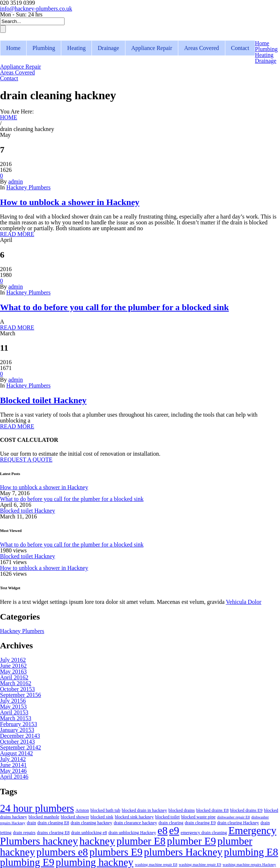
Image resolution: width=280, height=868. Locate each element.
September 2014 (20, 747)
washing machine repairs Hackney (249, 865)
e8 (163, 830)
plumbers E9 (116, 852)
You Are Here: (17, 111)
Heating (76, 48)
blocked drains (182, 810)
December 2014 (20, 736)
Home (13, 48)
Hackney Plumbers (28, 187)
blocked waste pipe (198, 817)
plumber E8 (141, 841)
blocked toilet (168, 817)
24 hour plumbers (37, 808)
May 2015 (13, 707)
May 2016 (13, 672)
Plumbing (44, 48)
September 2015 (20, 695)
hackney (97, 841)
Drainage (108, 48)
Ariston (82, 810)
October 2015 (17, 689)
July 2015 (13, 701)
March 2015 (16, 718)
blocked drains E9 (246, 810)
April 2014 (14, 777)
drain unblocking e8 (89, 833)
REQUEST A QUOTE (26, 460)
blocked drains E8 (212, 810)
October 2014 (17, 742)
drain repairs (24, 833)
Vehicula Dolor (244, 602)
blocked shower (75, 817)
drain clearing (171, 823)
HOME (9, 117)
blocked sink (102, 817)
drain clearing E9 (200, 823)
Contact (240, 48)
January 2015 (17, 730)
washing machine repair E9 (200, 865)
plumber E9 (191, 841)
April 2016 (14, 677)
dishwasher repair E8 (233, 817)
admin (16, 182)
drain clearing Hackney (238, 823)
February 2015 (19, 724)
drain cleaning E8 (53, 823)
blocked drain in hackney (144, 810)
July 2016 (13, 660)
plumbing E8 (251, 852)
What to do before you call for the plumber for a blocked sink (114, 307)
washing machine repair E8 (156, 865)
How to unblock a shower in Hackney (70, 202)
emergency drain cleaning (204, 833)
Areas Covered (202, 48)
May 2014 (13, 771)
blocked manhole (44, 817)
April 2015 (14, 712)
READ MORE (17, 234)
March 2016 (16, 683)
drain (32, 823)
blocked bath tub (105, 810)
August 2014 (16, 753)
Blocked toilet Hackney (43, 400)
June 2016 (13, 666)
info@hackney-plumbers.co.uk (36, 9)
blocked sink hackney (134, 817)
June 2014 (13, 765)
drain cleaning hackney (92, 823)
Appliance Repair (152, 48)
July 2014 (13, 759)
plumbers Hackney (183, 852)
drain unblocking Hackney (132, 833)
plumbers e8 (62, 852)
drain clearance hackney (135, 823)
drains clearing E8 (53, 833)
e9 (174, 830)
